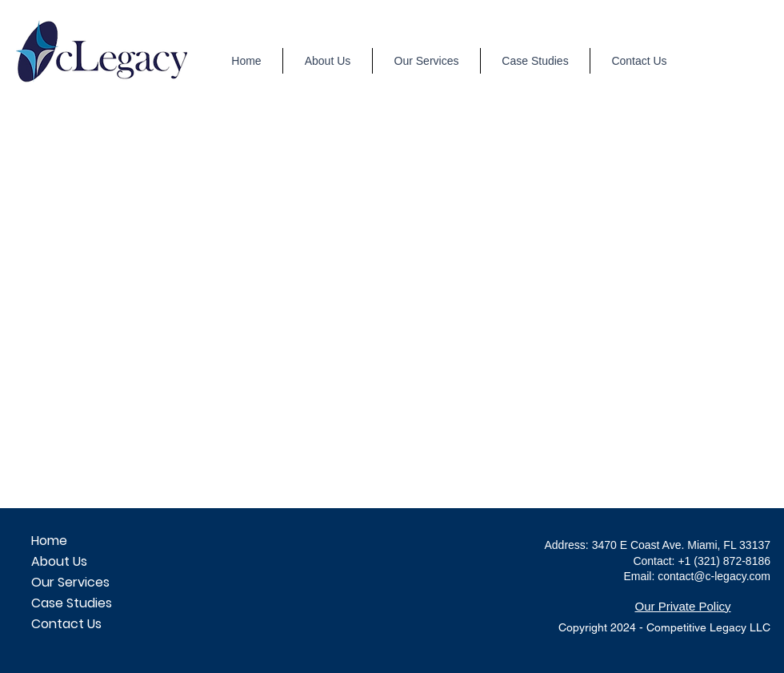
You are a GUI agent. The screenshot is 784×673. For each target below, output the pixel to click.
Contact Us (66, 624)
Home (49, 541)
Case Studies (72, 603)
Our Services (70, 582)
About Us (59, 561)
